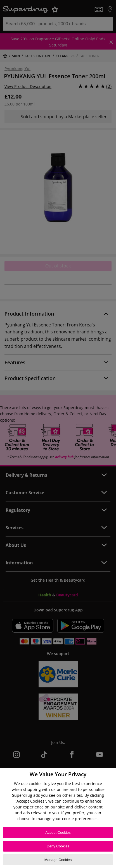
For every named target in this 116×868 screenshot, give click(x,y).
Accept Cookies (58, 833)
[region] (58, 818)
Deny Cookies (58, 846)
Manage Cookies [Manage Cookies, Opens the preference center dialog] (58, 860)
